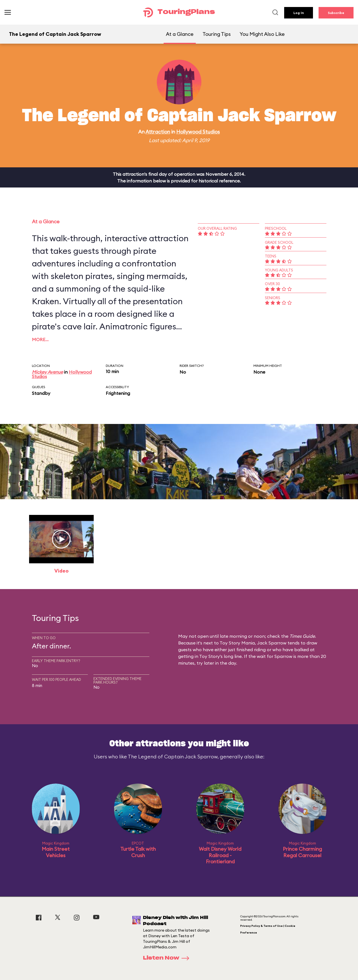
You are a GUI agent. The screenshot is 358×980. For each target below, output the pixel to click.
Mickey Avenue (47, 372)
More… (40, 339)
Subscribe (336, 13)
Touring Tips (217, 34)
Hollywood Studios (198, 132)
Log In (299, 13)
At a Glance (180, 34)
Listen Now (168, 958)
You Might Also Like (262, 34)
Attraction (158, 132)
